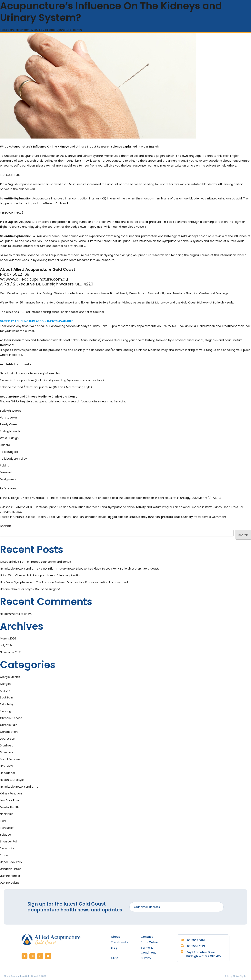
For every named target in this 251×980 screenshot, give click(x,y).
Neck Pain (7, 814)
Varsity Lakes (9, 418)
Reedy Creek (9, 424)
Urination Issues (96, 517)
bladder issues (127, 517)
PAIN (3, 821)
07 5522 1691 (193, 940)
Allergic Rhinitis (10, 677)
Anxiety (5, 691)
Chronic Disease (24, 517)
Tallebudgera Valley (13, 459)
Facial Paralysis (10, 759)
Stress (4, 855)
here (51, 260)
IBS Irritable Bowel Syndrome (19, 787)
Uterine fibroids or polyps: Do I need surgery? (30, 589)
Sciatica (5, 835)
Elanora (5, 445)
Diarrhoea (7, 745)
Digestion (6, 752)
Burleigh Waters (11, 411)
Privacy (146, 958)
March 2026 (8, 639)
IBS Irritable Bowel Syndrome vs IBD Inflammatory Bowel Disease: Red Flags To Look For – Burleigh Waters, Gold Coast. (79, 569)
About (115, 937)
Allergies (6, 684)
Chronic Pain (9, 725)
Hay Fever (7, 766)
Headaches (8, 773)
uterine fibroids (10, 876)
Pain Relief (7, 828)
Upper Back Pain (11, 862)
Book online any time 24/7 (18, 326)
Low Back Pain (9, 800)
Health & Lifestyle (49, 517)
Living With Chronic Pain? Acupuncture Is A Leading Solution (41, 575)
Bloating (5, 711)
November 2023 (11, 652)
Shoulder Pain (9, 841)
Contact (147, 937)
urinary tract (192, 517)
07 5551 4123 (193, 946)
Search (5, 526)
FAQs (115, 958)
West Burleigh (9, 438)
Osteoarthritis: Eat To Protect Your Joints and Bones (35, 562)
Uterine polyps (10, 883)
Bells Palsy (7, 704)
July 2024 (6, 645)
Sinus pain (7, 848)
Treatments (119, 942)
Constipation (9, 732)
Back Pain (6, 697)
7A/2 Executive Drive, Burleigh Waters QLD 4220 (205, 954)
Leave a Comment (213, 517)
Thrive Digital (240, 976)
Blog (114, 948)
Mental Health (10, 807)
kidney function (149, 517)
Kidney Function (73, 517)
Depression (8, 739)
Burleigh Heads (10, 431)
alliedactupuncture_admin (63, 30)
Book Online (149, 942)
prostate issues (172, 517)
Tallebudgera (9, 452)
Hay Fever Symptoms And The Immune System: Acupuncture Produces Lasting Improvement (64, 582)
